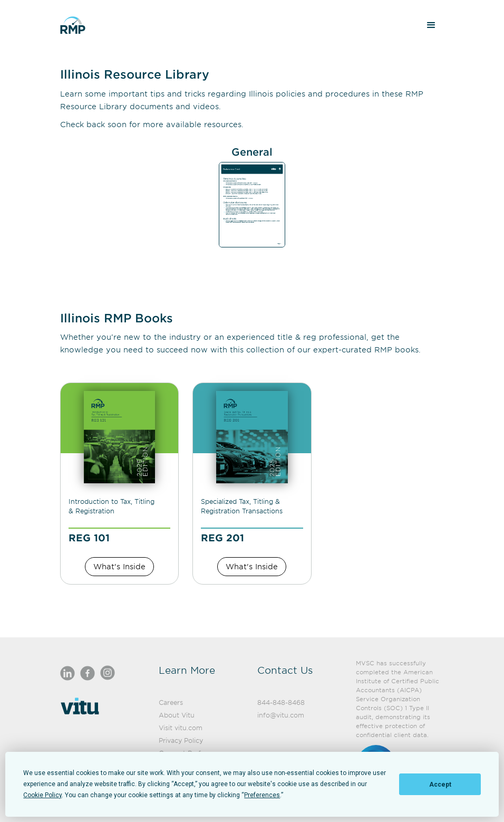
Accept (440, 785)
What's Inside (119, 566)
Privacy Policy (181, 740)
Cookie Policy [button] (42, 795)
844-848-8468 (281, 702)
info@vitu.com (281, 715)
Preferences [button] (262, 795)
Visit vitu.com (181, 728)
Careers (171, 702)
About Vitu (177, 715)
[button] (431, 25)
